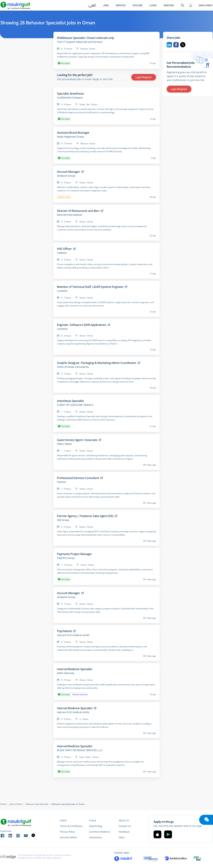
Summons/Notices (100, 832)
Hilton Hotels (64, 444)
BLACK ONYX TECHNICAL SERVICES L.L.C (80, 750)
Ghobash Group (66, 176)
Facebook (176, 45)
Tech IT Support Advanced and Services (80, 42)
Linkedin (169, 45)
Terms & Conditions (71, 826)
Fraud (93, 820)
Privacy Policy (67, 832)
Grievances (95, 837)
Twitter (183, 45)
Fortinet (61, 482)
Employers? (206, 5)
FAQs (122, 837)
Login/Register (144, 77)
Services (121, 5)
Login (153, 5)
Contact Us (125, 826)
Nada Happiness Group (70, 137)
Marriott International (70, 215)
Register (169, 5)
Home (3, 804)
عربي (92, 6)
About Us (124, 820)
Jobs (106, 5)
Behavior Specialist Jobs (37, 804)
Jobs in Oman (16, 804)
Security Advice (68, 837)
